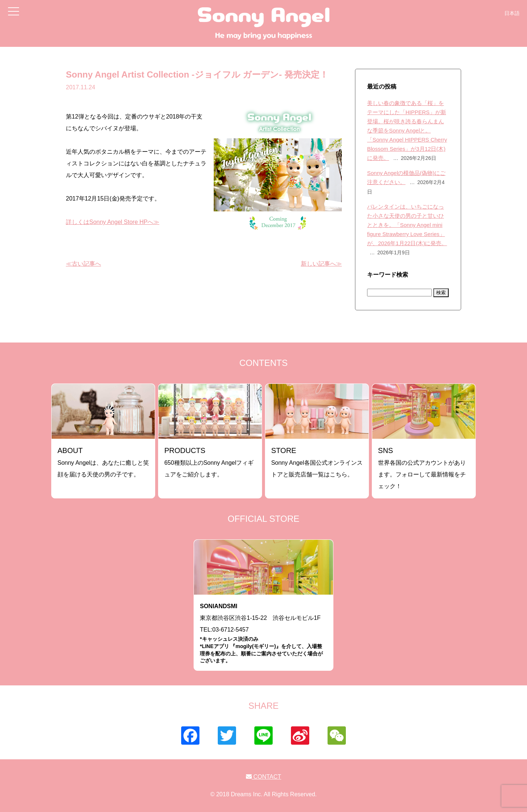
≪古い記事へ (83, 264)
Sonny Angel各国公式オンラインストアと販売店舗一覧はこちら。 (317, 462)
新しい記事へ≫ (321, 264)
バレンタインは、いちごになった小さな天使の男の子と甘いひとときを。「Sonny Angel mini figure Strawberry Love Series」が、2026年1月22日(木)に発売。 (407, 225)
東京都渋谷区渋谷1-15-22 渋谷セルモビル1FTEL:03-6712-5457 (263, 634)
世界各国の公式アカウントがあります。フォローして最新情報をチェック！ (422, 468)
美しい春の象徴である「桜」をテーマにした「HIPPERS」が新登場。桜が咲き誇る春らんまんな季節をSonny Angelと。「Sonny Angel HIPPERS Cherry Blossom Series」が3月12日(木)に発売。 (407, 130)
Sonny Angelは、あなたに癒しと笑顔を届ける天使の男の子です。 (103, 462)
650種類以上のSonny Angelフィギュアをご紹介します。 (209, 462)
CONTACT (264, 777)
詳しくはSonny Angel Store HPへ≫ (113, 222)
